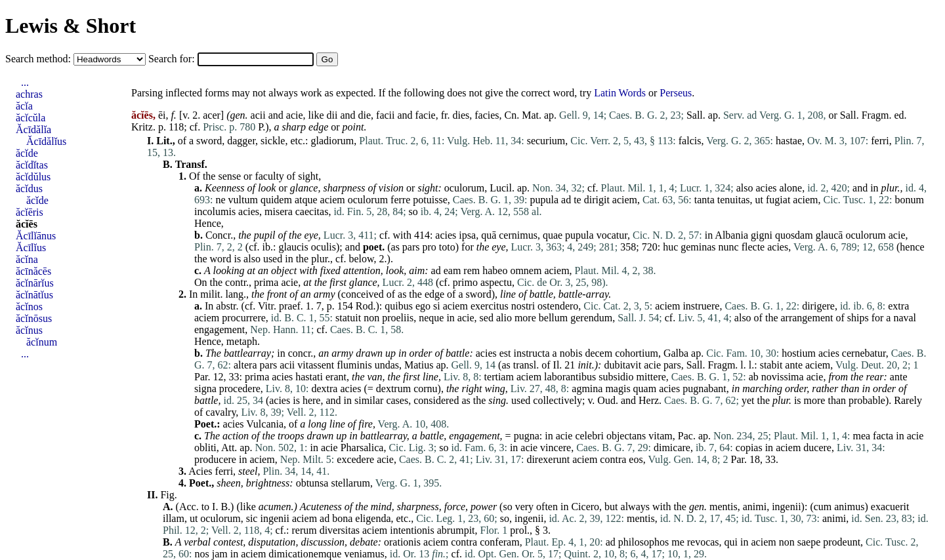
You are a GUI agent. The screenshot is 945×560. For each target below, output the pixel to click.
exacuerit (890, 507)
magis (618, 389)
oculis (324, 247)
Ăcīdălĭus (46, 141)
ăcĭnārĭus (35, 283)
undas (387, 365)
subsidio (616, 377)
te (577, 200)
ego (423, 306)
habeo (495, 270)
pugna (527, 436)
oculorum (464, 188)
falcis (690, 141)
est (505, 353)
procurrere (244, 318)
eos (636, 459)
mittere (651, 377)
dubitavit (622, 365)
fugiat (778, 200)
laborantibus (570, 377)
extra (898, 306)
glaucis (293, 247)
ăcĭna (27, 259)
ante (794, 365)
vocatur (612, 235)
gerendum (591, 318)
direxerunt (548, 459)
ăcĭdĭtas (32, 165)
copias (749, 448)
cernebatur (864, 353)
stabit (771, 365)
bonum (909, 200)
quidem (276, 200)
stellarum (350, 483)
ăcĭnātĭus (34, 295)
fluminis (354, 365)
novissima (783, 377)
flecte (753, 247)
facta (883, 436)
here (312, 400)
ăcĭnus (29, 330)
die (365, 115)
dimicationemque (305, 554)
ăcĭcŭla (31, 118)
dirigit (597, 200)
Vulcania (265, 424)
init (584, 365)
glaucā (829, 235)
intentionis (412, 530)
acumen (275, 507)
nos (201, 554)
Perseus (676, 93)
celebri (589, 436)
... (25, 82)
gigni (762, 235)
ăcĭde (27, 153)
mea (861, 436)
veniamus (364, 554)
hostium (799, 353)
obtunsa (312, 483)
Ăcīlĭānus (36, 236)
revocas (703, 542)
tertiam (499, 377)
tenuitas (734, 200)
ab (754, 377)
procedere (240, 389)
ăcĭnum (42, 342)
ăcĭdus (29, 189)
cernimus (518, 235)
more (525, 318)
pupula (545, 200)
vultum (243, 200)
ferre (400, 200)
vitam (660, 436)
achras (29, 94)
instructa (532, 353)
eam (452, 270)
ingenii (786, 507)
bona (342, 518)
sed (487, 318)
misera (279, 211)
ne (220, 200)
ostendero (558, 306)
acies (766, 188)
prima (266, 282)
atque (306, 200)
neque (431, 318)
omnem (526, 270)
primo (465, 282)
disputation (272, 542)
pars (411, 247)
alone (790, 188)
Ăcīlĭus (31, 248)
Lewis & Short (71, 26)
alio (504, 318)
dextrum (393, 389)
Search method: (39, 59)
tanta (704, 200)
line (508, 294)
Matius (419, 365)
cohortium (637, 353)
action (236, 436)
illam (174, 518)
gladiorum (333, 141)
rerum (304, 530)
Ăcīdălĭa (33, 130)
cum (823, 507)
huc (670, 247)
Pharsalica (362, 448)
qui (731, 542)
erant (336, 377)
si (437, 306)
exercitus (490, 306)
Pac (685, 436)
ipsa (467, 235)
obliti (205, 448)
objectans (626, 436)
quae (553, 235)
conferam (499, 542)
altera (245, 365)
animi (755, 507)
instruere (701, 306)
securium (546, 141)
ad (566, 200)
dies (461, 115)
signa (205, 389)
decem (598, 353)
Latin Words (620, 93)
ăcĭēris (30, 212)
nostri (523, 306)
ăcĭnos (29, 307)
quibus (399, 306)
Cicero (585, 507)
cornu (425, 389)
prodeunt (842, 542)
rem (472, 270)
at (251, 270)
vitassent (316, 365)
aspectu (496, 282)
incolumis (215, 211)
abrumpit (456, 530)
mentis (724, 507)
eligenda (373, 518)
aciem (333, 200)
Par (201, 377)
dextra (324, 389)
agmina (587, 389)
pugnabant (704, 389)
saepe (809, 542)
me (678, 542)
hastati (309, 377)
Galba (676, 353)
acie (295, 115)
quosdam (794, 235)
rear (875, 377)
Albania (731, 235)
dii (332, 115)
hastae (789, 141)
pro (430, 247)
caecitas (312, 211)
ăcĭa (24, 106)
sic (252, 518)
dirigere (818, 306)
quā (489, 235)
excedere (355, 459)
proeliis (398, 318)
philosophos (643, 542)
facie (426, 115)
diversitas (340, 530)
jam (220, 554)
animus (849, 507)
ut (759, 200)
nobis (571, 353)
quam (645, 389)
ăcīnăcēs (33, 271)
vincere (556, 448)
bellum (553, 318)
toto (447, 247)
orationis (402, 542)
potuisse (430, 200)
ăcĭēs (27, 224)
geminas (698, 247)
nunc (729, 247)
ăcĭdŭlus (33, 177)
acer (212, 115)
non (371, 318)
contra (613, 459)
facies (487, 115)
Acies (200, 471)
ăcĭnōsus (34, 318)
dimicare (672, 448)
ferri (880, 141)
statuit (348, 318)
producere (215, 459)
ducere (817, 448)
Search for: (173, 59)
